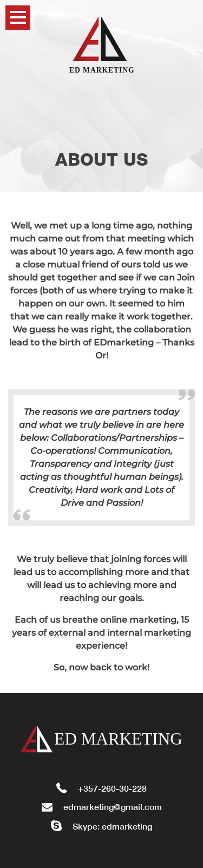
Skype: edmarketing (101, 826)
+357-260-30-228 (101, 788)
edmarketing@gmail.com (102, 807)
